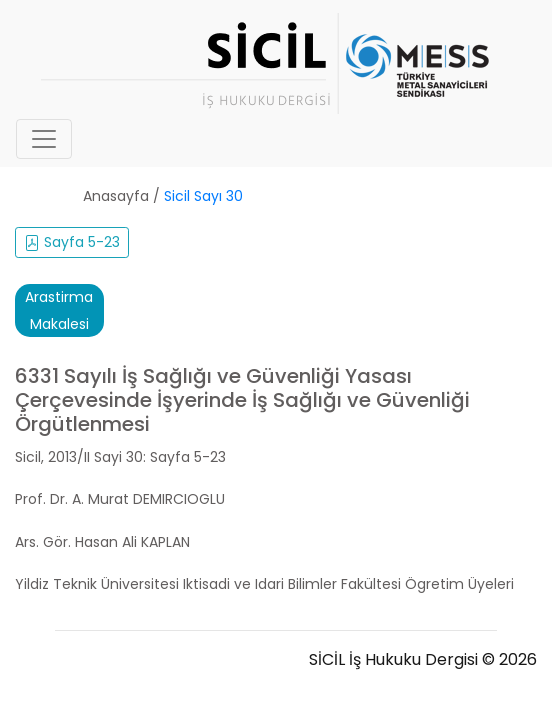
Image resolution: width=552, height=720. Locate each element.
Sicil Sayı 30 (203, 196)
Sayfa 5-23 (72, 242)
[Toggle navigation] (44, 139)
